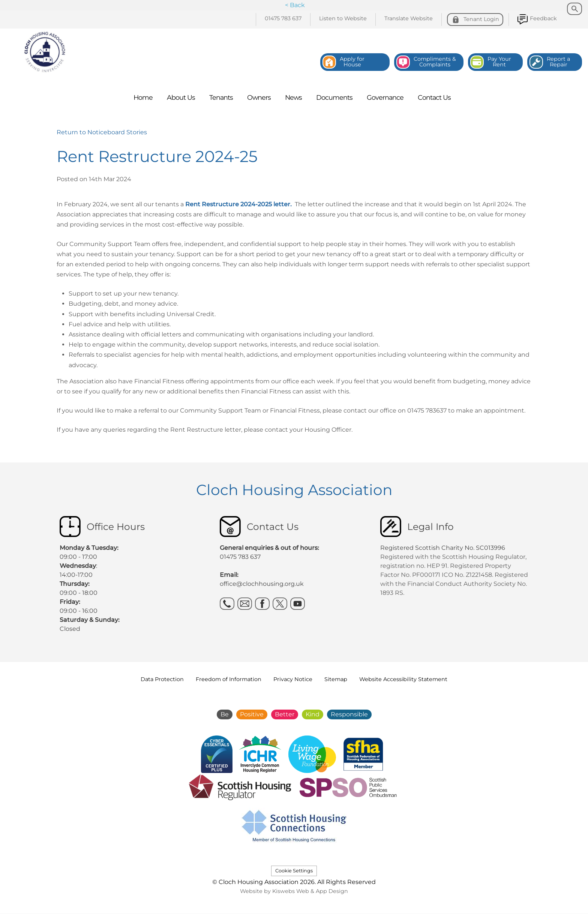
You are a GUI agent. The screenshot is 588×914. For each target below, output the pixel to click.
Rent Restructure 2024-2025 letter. (238, 204)
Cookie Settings (294, 871)
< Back (295, 5)
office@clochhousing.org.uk (262, 584)
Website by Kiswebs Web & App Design (294, 891)
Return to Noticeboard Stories (102, 132)
